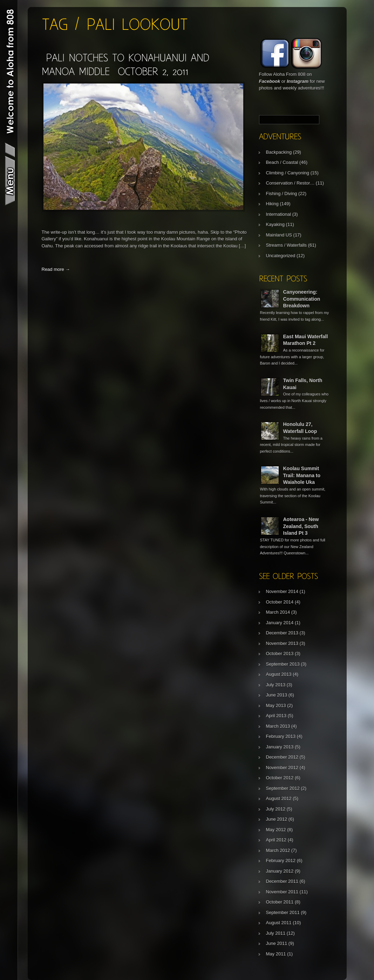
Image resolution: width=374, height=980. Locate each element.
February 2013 (281, 736)
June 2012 (277, 819)
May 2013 (276, 705)
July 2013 (276, 685)
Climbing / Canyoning (288, 173)
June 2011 (277, 943)
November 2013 (282, 643)
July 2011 (276, 933)
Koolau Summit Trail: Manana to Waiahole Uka (302, 475)
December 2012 (282, 757)
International (279, 214)
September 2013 (283, 664)
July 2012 (276, 809)
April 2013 (276, 716)
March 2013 (278, 726)
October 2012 (280, 778)
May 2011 (276, 954)
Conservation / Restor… (290, 183)
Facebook (270, 81)
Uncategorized (281, 256)
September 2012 (283, 788)
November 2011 (282, 892)
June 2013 (277, 695)
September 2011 (283, 912)
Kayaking (275, 224)
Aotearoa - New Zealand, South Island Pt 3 (301, 526)
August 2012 (279, 798)
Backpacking (279, 152)
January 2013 (280, 747)
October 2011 (280, 902)
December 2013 (282, 633)
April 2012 (276, 840)
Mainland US (279, 235)
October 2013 (280, 654)
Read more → (56, 269)
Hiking (272, 204)
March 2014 (278, 612)
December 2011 (282, 881)
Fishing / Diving (282, 194)
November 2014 (282, 591)
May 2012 (276, 830)
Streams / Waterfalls (287, 245)
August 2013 (279, 674)
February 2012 (281, 861)
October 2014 (280, 602)
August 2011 (279, 923)
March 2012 (278, 850)
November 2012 (282, 768)
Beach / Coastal (282, 162)
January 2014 (280, 623)
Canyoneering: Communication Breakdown (302, 299)
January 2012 (280, 871)
